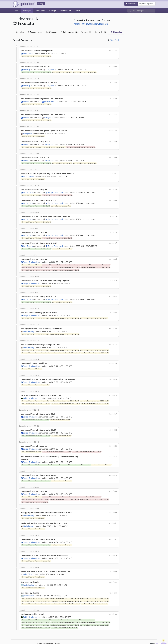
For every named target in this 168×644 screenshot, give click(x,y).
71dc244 (113, 584)
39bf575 (113, 277)
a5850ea (113, 469)
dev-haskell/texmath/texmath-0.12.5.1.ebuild (36, 56)
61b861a (113, 390)
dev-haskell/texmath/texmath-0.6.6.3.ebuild (36, 264)
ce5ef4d (113, 187)
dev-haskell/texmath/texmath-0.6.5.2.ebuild (57, 490)
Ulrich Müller (29, 174)
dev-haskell (28, 19)
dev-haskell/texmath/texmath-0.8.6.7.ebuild (36, 266)
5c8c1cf (113, 240)
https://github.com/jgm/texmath (91, 24)
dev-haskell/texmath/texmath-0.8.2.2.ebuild (66, 264)
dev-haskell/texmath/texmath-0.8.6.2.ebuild (87, 445)
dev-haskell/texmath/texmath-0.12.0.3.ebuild (57, 193)
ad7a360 (113, 198)
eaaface (113, 574)
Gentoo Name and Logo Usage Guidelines (93, 639)
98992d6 (113, 440)
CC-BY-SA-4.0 (67, 639)
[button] (131, 4)
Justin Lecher (29, 576)
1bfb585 (113, 563)
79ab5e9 (113, 98)
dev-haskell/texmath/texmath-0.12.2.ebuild (81, 145)
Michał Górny (29, 327)
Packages (27, 11)
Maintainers (40, 11)
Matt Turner (28, 53)
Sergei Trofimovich (56, 190)
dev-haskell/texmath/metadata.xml (85, 72)
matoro (26, 100)
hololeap (27, 69)
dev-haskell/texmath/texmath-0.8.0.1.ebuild (65, 492)
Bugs (86, 32)
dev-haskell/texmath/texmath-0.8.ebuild (35, 495)
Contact (152, 635)
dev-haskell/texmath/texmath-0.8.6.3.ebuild (96, 264)
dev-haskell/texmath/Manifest (62, 72)
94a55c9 (113, 374)
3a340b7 (113, 408)
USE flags (52, 11)
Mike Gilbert (28, 566)
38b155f (113, 171)
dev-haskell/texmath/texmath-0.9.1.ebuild (65, 266)
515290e (113, 66)
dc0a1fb (113, 129)
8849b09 (113, 505)
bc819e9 (113, 156)
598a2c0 (113, 358)
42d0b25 (113, 548)
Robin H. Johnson (30, 392)
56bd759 (113, 605)
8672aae (113, 140)
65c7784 (113, 51)
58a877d (113, 229)
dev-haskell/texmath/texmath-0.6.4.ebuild (96, 261)
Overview (19, 32)
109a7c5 (113, 214)
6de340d (113, 256)
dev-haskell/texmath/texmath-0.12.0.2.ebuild (57, 235)
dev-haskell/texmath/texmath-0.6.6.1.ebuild (87, 490)
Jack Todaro (28, 190)
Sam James (50, 69)
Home (17, 11)
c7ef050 (113, 484)
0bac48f (113, 532)
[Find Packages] (144, 11)
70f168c (113, 82)
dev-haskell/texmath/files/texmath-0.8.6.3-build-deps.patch (62, 261)
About (77, 11)
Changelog (116, 32)
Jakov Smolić (49, 100)
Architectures (66, 11)
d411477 (113, 114)
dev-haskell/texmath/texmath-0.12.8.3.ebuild (36, 72)
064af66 (113, 324)
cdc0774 (113, 340)
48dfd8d (113, 424)
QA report (51, 32)
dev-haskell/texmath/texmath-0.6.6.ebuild (35, 492)
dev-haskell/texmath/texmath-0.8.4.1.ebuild (57, 445)
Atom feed (113, 40)
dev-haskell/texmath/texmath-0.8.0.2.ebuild (94, 492)
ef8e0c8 (113, 292)
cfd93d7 (113, 516)
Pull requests (69, 32)
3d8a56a (113, 308)
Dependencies (35, 32)
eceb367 (113, 450)
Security (101, 32)
